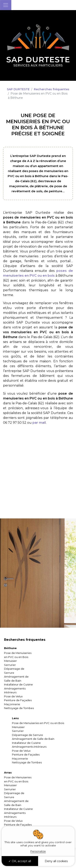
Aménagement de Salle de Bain (33, 739)
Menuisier (10, 661)
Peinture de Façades (18, 700)
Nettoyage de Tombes (19, 708)
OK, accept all (20, 861)
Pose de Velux (13, 696)
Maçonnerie (12, 704)
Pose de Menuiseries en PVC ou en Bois (38, 723)
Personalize (38, 851)
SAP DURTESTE (18, 89)
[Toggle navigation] (6, 5)
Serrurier (10, 665)
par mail (39, 423)
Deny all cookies (56, 861)
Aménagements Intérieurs (29, 747)
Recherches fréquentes (52, 89)
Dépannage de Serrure (27, 735)
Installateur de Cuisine (18, 684)
